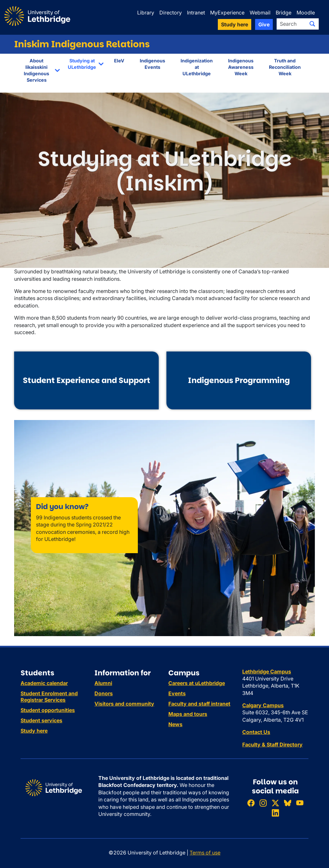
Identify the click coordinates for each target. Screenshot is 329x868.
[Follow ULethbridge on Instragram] (263, 803)
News (175, 724)
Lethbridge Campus (267, 672)
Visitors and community (124, 704)
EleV (119, 61)
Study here (34, 731)
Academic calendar (44, 683)
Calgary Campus (263, 705)
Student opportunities (48, 710)
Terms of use (205, 853)
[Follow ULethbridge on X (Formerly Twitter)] (275, 803)
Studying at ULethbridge (82, 64)
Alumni (103, 683)
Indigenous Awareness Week (241, 67)
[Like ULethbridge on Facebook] (251, 803)
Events (177, 693)
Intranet (196, 13)
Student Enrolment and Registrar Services (49, 697)
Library (146, 13)
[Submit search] (312, 24)
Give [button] (264, 24)
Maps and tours (188, 714)
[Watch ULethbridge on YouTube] (300, 803)
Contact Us (256, 732)
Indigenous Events (152, 64)
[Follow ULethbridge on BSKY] (288, 803)
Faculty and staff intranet (199, 704)
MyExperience (227, 13)
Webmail (260, 13)
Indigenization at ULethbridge (197, 67)
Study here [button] (235, 24)
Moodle (306, 13)
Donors (104, 693)
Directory (171, 13)
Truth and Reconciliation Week (285, 67)
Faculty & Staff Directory (272, 745)
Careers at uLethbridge (197, 683)
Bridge (284, 13)
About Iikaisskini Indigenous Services (36, 70)
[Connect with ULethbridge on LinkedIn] (275, 813)
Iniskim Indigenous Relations (82, 44)
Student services (41, 720)
